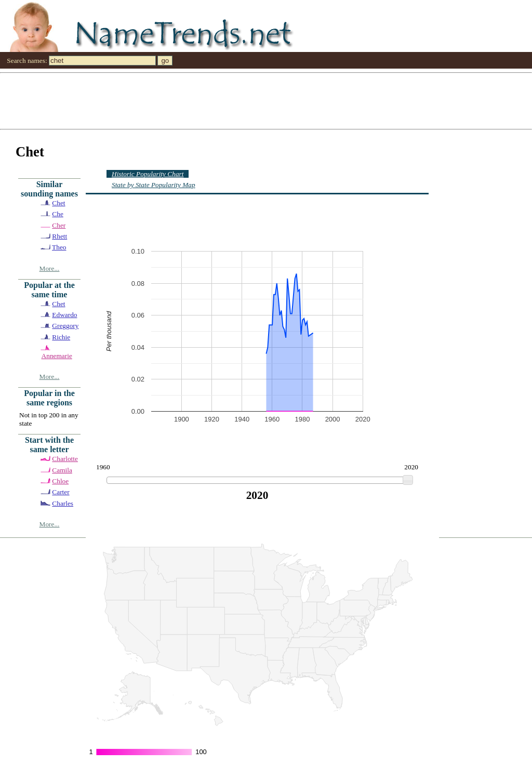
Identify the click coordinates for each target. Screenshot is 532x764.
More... (50, 268)
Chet (58, 203)
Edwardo (64, 315)
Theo (59, 247)
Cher (59, 225)
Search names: (27, 61)
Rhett (59, 236)
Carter (61, 492)
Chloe (60, 481)
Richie (61, 337)
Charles (63, 503)
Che (57, 214)
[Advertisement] (266, 100)
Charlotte (65, 459)
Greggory (65, 326)
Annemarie (57, 356)
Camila (62, 470)
